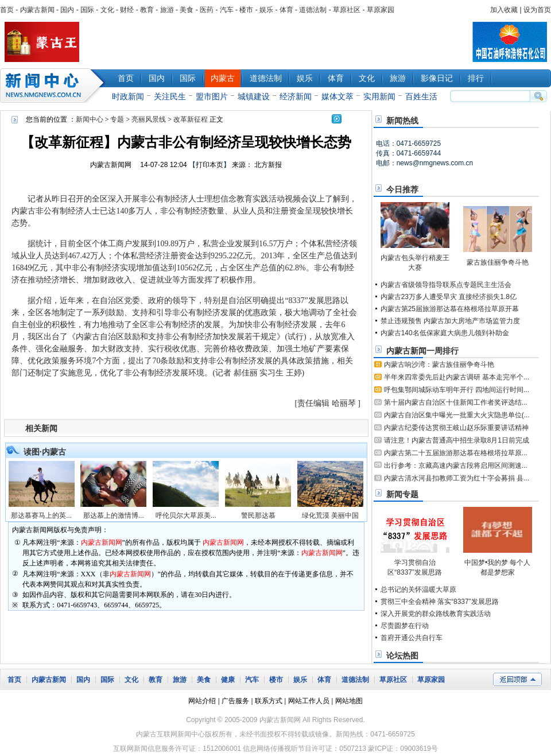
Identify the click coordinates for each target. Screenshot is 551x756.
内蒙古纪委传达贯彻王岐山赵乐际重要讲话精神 (456, 428)
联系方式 (269, 701)
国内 (67, 10)
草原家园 (381, 10)
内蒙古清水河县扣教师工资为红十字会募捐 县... (457, 478)
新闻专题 (402, 494)
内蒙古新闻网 (111, 165)
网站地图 (349, 701)
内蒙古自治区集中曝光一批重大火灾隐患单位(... (457, 415)
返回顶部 (517, 679)
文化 (107, 10)
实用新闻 (379, 96)
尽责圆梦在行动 (405, 626)
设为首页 (537, 10)
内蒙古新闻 (37, 10)
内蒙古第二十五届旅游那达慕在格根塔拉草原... (456, 453)
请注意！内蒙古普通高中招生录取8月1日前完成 (457, 440)
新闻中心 (55, 86)
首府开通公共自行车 (412, 638)
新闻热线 (402, 121)
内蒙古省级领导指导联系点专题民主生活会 (446, 285)
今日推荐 (402, 189)
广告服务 (235, 701)
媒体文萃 (337, 96)
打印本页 (209, 165)
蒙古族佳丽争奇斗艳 (498, 262)
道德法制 (313, 10)
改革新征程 (191, 119)
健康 (228, 680)
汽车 (227, 10)
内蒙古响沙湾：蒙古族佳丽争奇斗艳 (439, 365)
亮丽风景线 (149, 119)
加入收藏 (504, 10)
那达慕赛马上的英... (41, 515)
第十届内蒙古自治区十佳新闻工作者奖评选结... (456, 402)
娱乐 (266, 10)
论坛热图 (402, 656)
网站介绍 (202, 701)
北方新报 (268, 165)
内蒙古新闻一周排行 (422, 351)
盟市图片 (212, 96)
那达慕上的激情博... (114, 515)
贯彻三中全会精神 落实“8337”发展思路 (440, 602)
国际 (87, 10)
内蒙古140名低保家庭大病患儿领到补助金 (445, 333)
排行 (476, 78)
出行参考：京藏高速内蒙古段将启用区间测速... (456, 466)
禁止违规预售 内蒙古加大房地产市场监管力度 (450, 321)
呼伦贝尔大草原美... (186, 515)
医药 (207, 10)
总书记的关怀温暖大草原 (418, 590)
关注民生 (170, 96)
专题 (117, 119)
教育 (147, 10)
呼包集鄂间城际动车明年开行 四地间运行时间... (457, 390)
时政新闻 (128, 96)
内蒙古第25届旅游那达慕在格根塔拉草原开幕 (450, 309)
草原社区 (347, 10)
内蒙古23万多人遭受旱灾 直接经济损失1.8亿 (449, 297)
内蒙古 (223, 78)
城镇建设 (254, 96)
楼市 (246, 10)
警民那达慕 (258, 515)
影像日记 (437, 78)
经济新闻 (296, 96)
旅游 (167, 10)
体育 (286, 10)
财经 (127, 10)
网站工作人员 (309, 701)
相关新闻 (41, 428)
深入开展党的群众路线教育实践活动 (436, 614)
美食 (187, 10)
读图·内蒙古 (45, 452)
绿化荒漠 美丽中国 (330, 515)
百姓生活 (421, 96)
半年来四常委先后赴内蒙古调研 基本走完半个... (457, 377)
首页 (7, 10)
